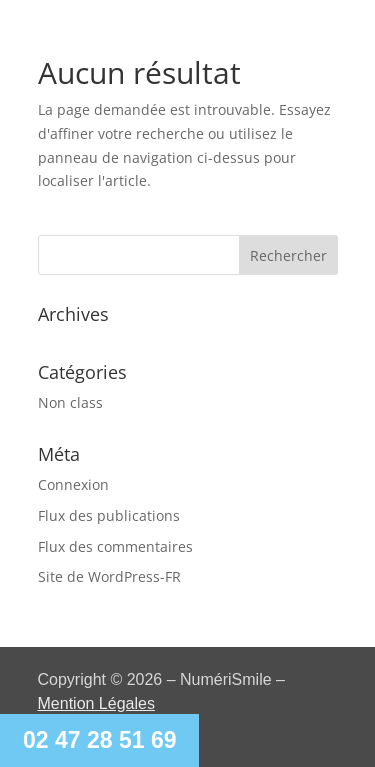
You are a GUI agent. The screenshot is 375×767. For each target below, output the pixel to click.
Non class (70, 402)
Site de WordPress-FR (109, 576)
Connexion (73, 484)
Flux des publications (109, 515)
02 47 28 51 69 (99, 740)
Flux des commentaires (115, 546)
